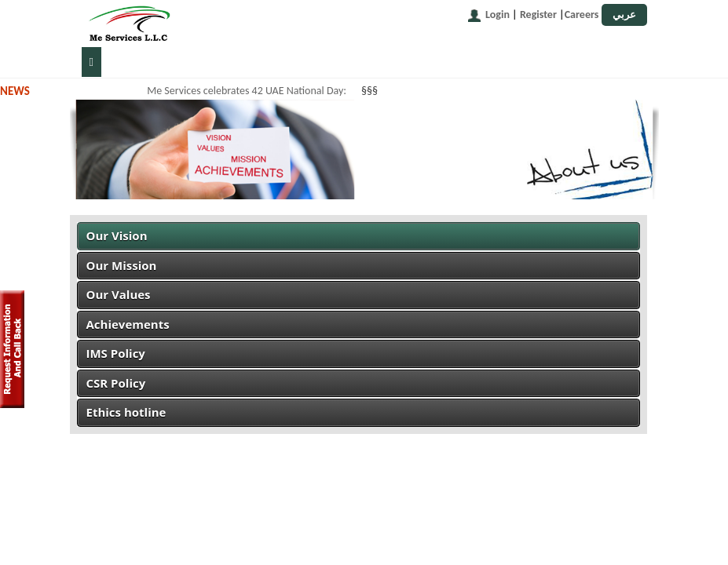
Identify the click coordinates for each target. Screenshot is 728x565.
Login (498, 15)
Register (538, 15)
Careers (582, 15)
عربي (624, 15)
